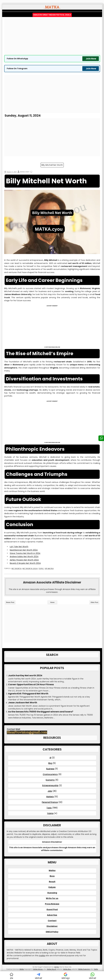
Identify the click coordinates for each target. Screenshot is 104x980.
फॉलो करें (38, 976)
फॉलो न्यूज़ (66, 976)
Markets (50, 797)
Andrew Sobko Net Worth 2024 (24, 557)
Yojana (50, 813)
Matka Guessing (84, 969)
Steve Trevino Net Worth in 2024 (25, 553)
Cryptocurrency (50, 774)
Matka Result (52, 969)
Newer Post (10, 602)
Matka (52, 870)
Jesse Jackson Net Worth (23, 703)
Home (52, 602)
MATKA (57, 967)
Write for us (52, 898)
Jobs (50, 791)
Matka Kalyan (38, 969)
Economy (50, 780)
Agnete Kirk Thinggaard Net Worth (28, 694)
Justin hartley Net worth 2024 (25, 676)
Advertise (52, 915)
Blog (50, 763)
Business (50, 769)
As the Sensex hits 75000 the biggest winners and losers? (41, 712)
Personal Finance (50, 802)
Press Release (52, 904)
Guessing (52, 893)
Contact (52, 921)
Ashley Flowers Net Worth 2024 (24, 560)
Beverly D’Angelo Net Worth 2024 (25, 563)
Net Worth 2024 (30, 569)
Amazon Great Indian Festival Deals (52, 15)
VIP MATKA (49, 569)
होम (12, 976)
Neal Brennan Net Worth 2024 (24, 550)
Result (52, 882)
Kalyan (52, 887)
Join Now (91, 59)
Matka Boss (67, 969)
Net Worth (17, 569)
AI (50, 758)
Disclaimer (52, 926)
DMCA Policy (52, 932)
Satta (96, 969)
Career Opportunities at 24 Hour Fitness (31, 685)
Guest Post (52, 909)
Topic (41, 569)
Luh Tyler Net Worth (19, 547)
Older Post (94, 602)
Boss (52, 876)
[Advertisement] (52, 36)
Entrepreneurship (50, 785)
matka (42, 956)
